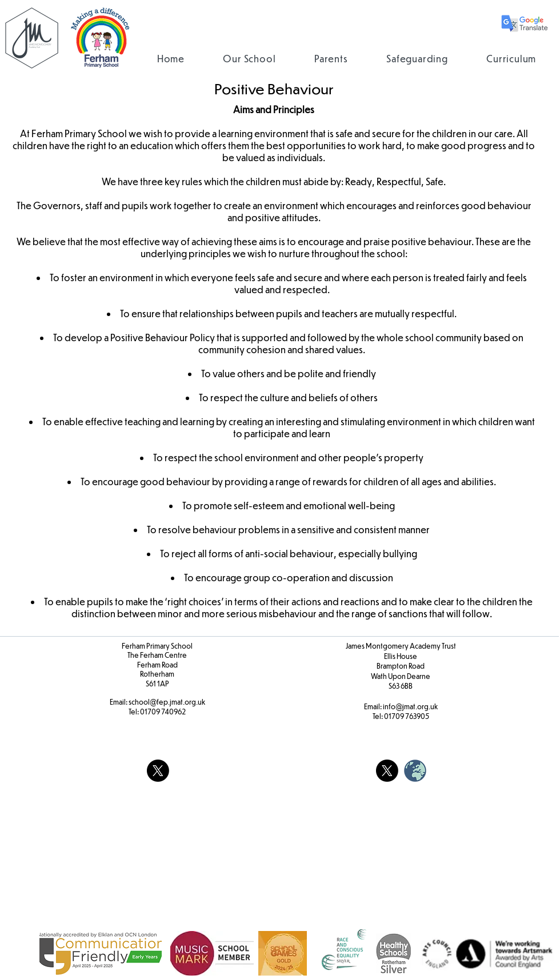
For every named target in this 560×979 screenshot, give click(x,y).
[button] (250, 59)
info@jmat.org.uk (410, 706)
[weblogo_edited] (415, 771)
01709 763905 (407, 716)
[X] (158, 771)
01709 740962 (163, 712)
